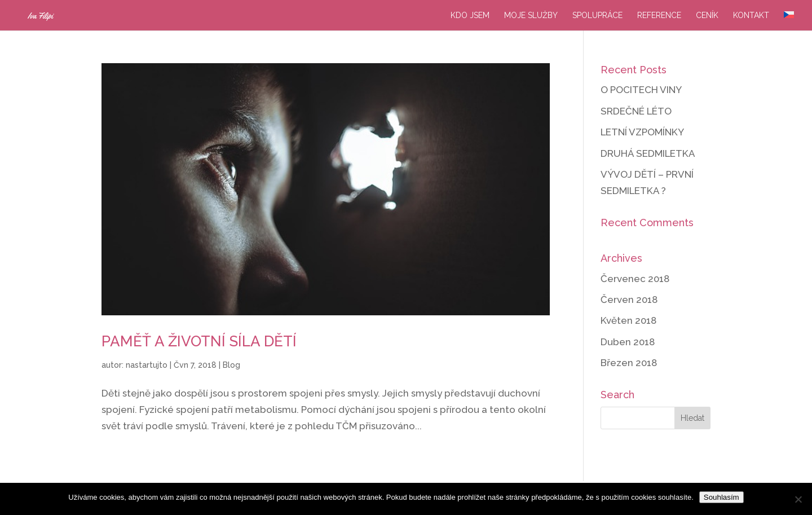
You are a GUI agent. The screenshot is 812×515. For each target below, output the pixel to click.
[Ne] (798, 499)
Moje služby (531, 16)
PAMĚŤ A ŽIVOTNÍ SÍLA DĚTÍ (199, 341)
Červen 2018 (629, 300)
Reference (659, 16)
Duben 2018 (628, 342)
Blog (231, 365)
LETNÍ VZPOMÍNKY (642, 132)
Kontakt (751, 16)
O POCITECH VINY (641, 90)
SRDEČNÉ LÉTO (636, 111)
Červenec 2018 (635, 279)
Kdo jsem (470, 16)
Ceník (707, 16)
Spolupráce (597, 16)
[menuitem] (789, 21)
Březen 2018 (629, 363)
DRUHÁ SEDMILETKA (648, 153)
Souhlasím (721, 497)
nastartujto (147, 365)
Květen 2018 (628, 320)
